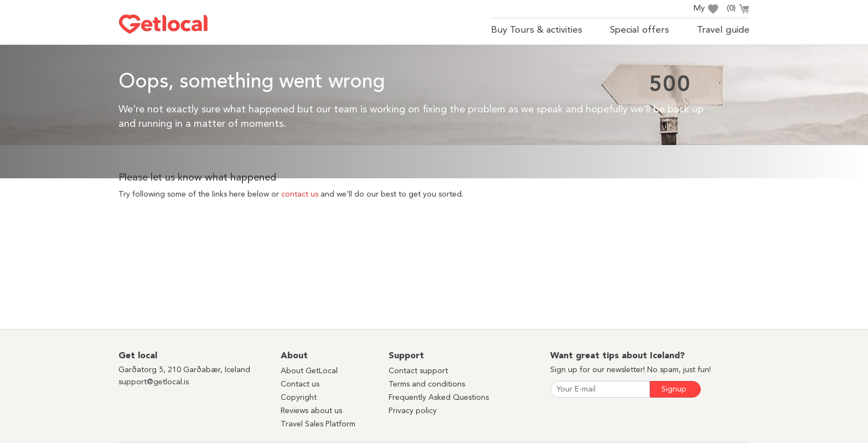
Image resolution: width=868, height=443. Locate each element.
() (738, 10)
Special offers (640, 30)
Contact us (300, 384)
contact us (300, 194)
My (706, 9)
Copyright (299, 398)
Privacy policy (413, 411)
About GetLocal (309, 371)
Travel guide (723, 30)
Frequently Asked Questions (439, 398)
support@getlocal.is (154, 382)
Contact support (418, 371)
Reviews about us (311, 411)
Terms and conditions (427, 384)
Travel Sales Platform (318, 424)
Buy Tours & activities (537, 30)
